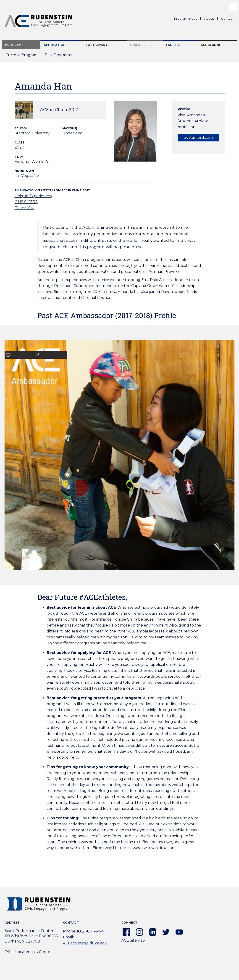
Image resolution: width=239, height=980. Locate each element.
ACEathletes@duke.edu (85, 943)
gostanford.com (198, 137)
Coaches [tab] (138, 45)
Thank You (25, 208)
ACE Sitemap (133, 940)
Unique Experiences (33, 196)
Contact (227, 19)
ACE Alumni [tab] (211, 45)
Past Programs (60, 56)
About (211, 19)
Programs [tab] (14, 45)
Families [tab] (173, 45)
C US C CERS (26, 202)
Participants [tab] (98, 45)
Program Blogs (185, 19)
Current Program (21, 55)
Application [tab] (55, 45)
